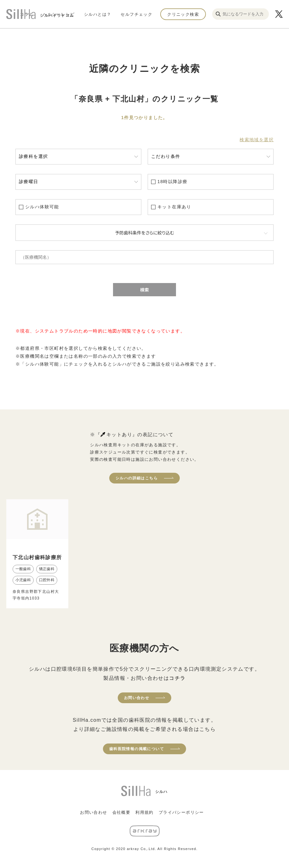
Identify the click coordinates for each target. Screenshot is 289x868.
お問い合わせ (137, 698)
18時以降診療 (172, 182)
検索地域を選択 (257, 140)
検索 (144, 290)
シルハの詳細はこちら (137, 478)
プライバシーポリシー (181, 812)
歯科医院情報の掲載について (137, 749)
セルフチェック (136, 14)
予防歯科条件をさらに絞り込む (144, 233)
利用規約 (144, 812)
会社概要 (122, 812)
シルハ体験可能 (42, 207)
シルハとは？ (98, 14)
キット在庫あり (174, 207)
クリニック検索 (183, 14)
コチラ (177, 678)
